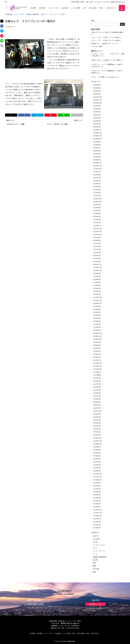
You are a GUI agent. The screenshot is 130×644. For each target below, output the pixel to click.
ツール (95, 554)
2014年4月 (97, 462)
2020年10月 (97, 270)
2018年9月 (97, 342)
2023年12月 (97, 163)
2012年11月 (97, 513)
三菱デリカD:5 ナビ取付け (101, 60)
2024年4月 (97, 157)
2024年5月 (97, 154)
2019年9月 (97, 306)
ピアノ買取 (116, 60)
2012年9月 (97, 519)
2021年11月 (97, 231)
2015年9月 (97, 414)
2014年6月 (97, 456)
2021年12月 (97, 228)
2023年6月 (97, 181)
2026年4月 (97, 85)
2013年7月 (97, 489)
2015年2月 (97, 432)
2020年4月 (97, 285)
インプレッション (99, 545)
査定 (94, 563)
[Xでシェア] (2, 21)
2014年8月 (97, 450)
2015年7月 (97, 420)
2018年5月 (97, 348)
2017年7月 (97, 378)
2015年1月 (97, 435)
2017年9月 (97, 372)
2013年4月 (97, 498)
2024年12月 (97, 133)
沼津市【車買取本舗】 (69, 641)
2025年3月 (97, 124)
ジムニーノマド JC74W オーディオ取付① (106, 40)
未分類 (95, 560)
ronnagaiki (95, 66)
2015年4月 (97, 426)
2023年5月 (97, 184)
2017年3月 (97, 390)
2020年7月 (97, 276)
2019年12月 (97, 297)
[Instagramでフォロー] (6, 2)
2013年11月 (97, 477)
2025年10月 (97, 103)
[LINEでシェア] (2, 41)
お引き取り (97, 539)
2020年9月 (97, 273)
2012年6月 (97, 528)
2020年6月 (97, 279)
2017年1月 (97, 396)
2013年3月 (97, 501)
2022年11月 (97, 199)
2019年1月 (97, 330)
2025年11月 (97, 100)
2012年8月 (97, 522)
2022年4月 (97, 217)
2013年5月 (97, 495)
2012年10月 (97, 516)
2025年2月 (97, 127)
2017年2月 (97, 393)
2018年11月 (97, 336)
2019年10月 (97, 303)
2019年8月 (97, 309)
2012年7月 (97, 525)
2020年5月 (97, 282)
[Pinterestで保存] (2, 36)
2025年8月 (97, 109)
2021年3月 (97, 255)
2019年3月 (97, 324)
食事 (94, 572)
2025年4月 (97, 121)
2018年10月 (97, 339)
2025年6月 (97, 115)
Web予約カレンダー (96, 604)
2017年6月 (97, 381)
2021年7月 (97, 243)
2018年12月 (97, 333)
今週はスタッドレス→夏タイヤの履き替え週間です (108, 33)
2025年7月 (97, 112)
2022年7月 (97, 211)
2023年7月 (97, 178)
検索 (93, 21)
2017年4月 (97, 387)
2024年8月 (97, 145)
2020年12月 (97, 264)
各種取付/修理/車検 (100, 557)
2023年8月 (97, 175)
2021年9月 (97, 237)
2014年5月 (97, 459)
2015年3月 (97, 429)
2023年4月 (97, 187)
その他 (95, 542)
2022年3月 (97, 219)
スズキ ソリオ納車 (98, 77)
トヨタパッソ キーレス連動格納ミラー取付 (106, 64)
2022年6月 (97, 213)
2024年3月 (97, 160)
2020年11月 (97, 267)
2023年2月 (97, 193)
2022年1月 (97, 226)
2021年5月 (97, 249)
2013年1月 (97, 507)
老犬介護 (96, 569)
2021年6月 (97, 246)
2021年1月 (97, 261)
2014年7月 (97, 453)
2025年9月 (97, 106)
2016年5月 (97, 402)
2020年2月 (97, 291)
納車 (94, 566)
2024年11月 (97, 136)
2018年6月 (97, 345)
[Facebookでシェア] (2, 26)
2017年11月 (97, 366)
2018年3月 (97, 354)
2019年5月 (97, 318)
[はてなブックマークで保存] (2, 31)
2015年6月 (97, 423)
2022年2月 (97, 222)
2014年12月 (97, 438)
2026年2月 (97, 91)
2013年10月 (97, 480)
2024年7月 (97, 148)
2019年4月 (97, 321)
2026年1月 (97, 94)
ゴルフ (95, 548)
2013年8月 (97, 486)
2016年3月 (97, 408)
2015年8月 (97, 417)
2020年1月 (97, 294)
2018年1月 (97, 360)
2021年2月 (97, 258)
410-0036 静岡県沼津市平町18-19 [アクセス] (114, 2)
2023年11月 (97, 166)
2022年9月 (97, 205)
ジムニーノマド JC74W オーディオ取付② (106, 37)
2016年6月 (97, 399)
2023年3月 (97, 190)
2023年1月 (97, 196)
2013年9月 (97, 483)
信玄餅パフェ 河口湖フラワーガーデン (105, 43)
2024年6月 (97, 151)
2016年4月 (97, 405)
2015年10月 (97, 411)
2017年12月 (97, 363)
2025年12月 (97, 97)
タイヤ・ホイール (99, 551)
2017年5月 (97, 384)
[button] (2, 46)
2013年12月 (97, 474)
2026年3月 (97, 88)
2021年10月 (97, 234)
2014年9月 (97, 447)
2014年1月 (97, 471)
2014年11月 (97, 441)
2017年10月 (97, 369)
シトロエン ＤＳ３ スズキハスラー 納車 (108, 54)
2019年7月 (97, 312)
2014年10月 (97, 444)
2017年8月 (97, 375)
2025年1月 (97, 130)
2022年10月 (97, 202)
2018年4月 (97, 351)
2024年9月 (97, 142)
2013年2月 (97, 504)
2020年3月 (97, 288)
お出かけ (96, 536)
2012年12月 (97, 510)
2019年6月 (97, 315)
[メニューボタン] (6, 8)
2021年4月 (97, 252)
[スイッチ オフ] (122, 8)
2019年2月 (97, 327)
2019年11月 (97, 300)
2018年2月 (97, 357)
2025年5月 (97, 118)
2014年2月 (97, 468)
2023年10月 (97, 169)
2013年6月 (97, 492)
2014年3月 (97, 465)
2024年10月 (97, 139)
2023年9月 (97, 172)
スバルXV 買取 (97, 46)
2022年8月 (97, 208)
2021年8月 (97, 240)
